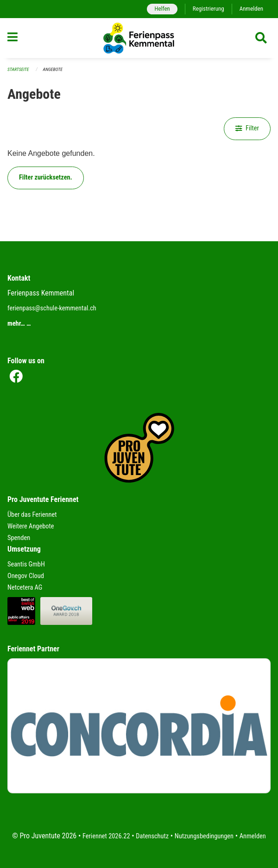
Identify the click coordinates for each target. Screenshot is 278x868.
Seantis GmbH (26, 564)
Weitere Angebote (31, 526)
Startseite (18, 69)
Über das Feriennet (32, 515)
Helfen (162, 9)
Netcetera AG (25, 588)
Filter (247, 128)
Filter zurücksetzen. (46, 177)
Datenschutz (152, 836)
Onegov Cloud (26, 576)
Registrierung (208, 9)
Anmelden (251, 9)
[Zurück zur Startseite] (139, 38)
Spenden (19, 538)
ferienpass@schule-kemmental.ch (52, 308)
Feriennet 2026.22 (106, 836)
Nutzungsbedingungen (204, 836)
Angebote (53, 69)
